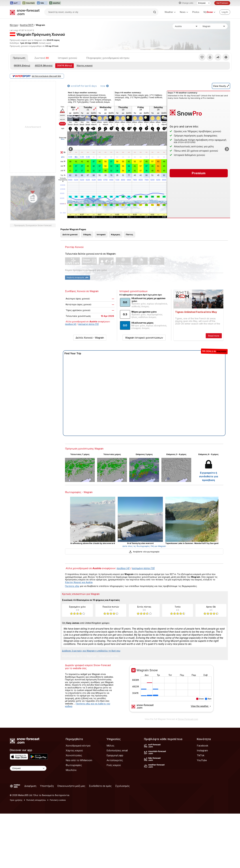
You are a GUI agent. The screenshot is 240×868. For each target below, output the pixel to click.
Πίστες (129, 234)
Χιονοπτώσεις (74, 755)
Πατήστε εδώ (72, 586)
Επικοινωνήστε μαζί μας (71, 786)
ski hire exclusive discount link (37, 76)
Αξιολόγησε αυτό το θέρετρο (79, 656)
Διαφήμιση (30, 786)
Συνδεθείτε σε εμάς (100, 786)
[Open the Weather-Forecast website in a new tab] (55, 3)
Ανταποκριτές (115, 760)
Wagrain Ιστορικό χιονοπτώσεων (144, 338)
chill (63, 171)
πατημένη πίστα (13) (88, 324)
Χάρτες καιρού (85, 65)
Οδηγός (87, 234)
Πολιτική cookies (58, 800)
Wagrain (40, 25)
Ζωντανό (42, 58)
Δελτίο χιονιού (70, 234)
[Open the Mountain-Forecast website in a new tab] (29, 3)
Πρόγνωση (19, 58)
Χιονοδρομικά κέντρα (78, 746)
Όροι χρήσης (16, 800)
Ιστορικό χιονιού (67, 58)
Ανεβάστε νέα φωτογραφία (144, 552)
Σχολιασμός (122, 786)
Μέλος (110, 746)
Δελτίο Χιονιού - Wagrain (90, 338)
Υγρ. (63, 175)
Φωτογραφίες (74, 765)
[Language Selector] (204, 3)
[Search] (155, 12)
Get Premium (222, 3)
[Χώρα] (186, 26)
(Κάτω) (65, 65)
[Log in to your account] (225, 12)
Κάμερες (116, 234)
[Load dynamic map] (33, 198)
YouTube (202, 760)
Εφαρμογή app (115, 755)
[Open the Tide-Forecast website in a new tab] (42, 3)
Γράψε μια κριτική (109, 656)
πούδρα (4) (71, 324)
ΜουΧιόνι (71, 770)
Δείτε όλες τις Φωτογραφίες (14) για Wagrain (144, 546)
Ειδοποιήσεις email (117, 750)
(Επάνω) (22, 65)
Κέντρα (14, 25)
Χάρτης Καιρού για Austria (79, 582)
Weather (170, 12)
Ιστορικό (101, 234)
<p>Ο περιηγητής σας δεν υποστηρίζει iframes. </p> (171, 690)
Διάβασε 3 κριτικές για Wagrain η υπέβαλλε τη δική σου (91, 651)
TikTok (201, 755)
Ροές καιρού (114, 765)
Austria (27, 25)
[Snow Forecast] (25, 12)
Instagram (202, 750)
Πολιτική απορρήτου (36, 800)
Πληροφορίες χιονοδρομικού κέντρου (108, 58)
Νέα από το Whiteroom (79, 760)
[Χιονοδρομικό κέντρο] (214, 26)
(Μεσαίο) (44, 65)
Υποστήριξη (47, 786)
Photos (196, 12)
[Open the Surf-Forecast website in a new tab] (15, 3)
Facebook (202, 746)
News (184, 12)
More (63, 139)
